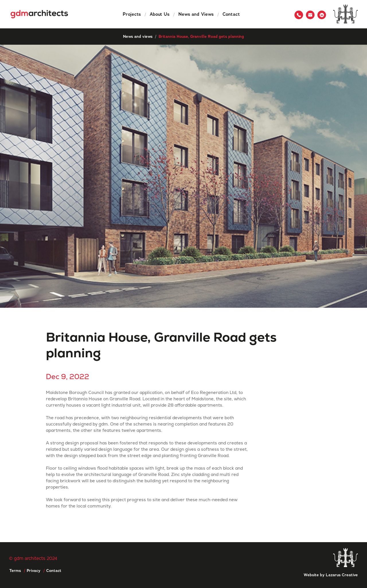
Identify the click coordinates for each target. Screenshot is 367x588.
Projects (132, 14)
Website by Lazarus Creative (331, 575)
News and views (138, 36)
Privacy (34, 571)
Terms (15, 571)
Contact (231, 14)
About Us (160, 14)
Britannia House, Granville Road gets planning (201, 36)
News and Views (196, 14)
